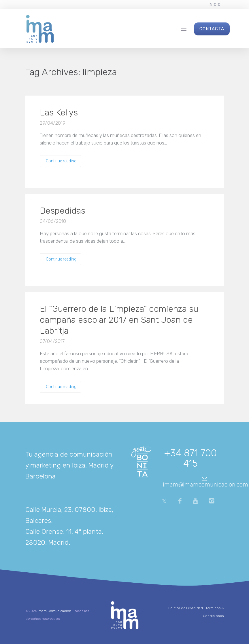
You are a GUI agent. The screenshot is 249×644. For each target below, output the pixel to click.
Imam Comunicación (54, 611)
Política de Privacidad (186, 608)
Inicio (215, 4)
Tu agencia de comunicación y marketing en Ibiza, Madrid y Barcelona (69, 465)
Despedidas (63, 211)
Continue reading (61, 161)
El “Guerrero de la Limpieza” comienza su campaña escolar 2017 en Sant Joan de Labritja (119, 320)
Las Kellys (59, 113)
